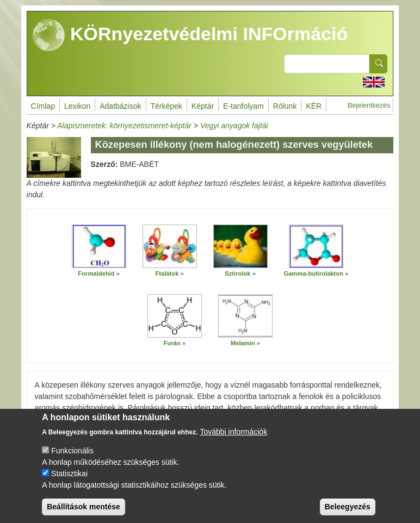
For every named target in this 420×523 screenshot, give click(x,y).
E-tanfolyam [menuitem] (243, 106)
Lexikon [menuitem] (77, 106)
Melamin (243, 343)
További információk (233, 435)
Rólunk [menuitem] (285, 106)
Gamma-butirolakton (314, 273)
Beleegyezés (348, 510)
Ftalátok (167, 273)
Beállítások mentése (84, 510)
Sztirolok (237, 273)
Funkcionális (72, 454)
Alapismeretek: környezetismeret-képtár (124, 126)
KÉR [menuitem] (314, 106)
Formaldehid (96, 273)
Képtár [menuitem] (203, 106)
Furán (172, 343)
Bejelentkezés (369, 105)
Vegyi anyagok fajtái (234, 126)
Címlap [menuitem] (43, 106)
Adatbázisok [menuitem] (120, 106)
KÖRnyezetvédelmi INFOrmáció (190, 35)
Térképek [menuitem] (166, 106)
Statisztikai (69, 477)
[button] (99, 247)
